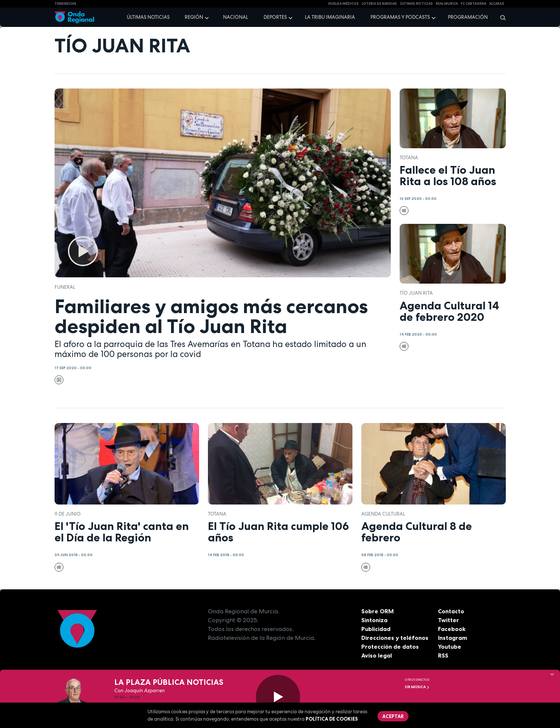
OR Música (417, 687)
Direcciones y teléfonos (395, 638)
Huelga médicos (343, 4)
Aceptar (393, 716)
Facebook (452, 629)
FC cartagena (474, 4)
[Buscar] (500, 17)
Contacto (451, 611)
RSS (443, 655)
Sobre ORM (378, 611)
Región (194, 17)
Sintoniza (374, 620)
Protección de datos (390, 646)
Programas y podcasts (400, 17)
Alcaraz (497, 4)
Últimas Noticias (416, 4)
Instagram (453, 638)
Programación (468, 17)
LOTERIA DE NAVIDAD (379, 4)
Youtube (450, 646)
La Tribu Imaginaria (330, 17)
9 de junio (68, 514)
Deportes (275, 17)
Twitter (448, 620)
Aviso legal (377, 655)
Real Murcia (447, 4)
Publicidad (376, 629)
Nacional (236, 17)
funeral (65, 287)
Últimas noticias (148, 17)
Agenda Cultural (383, 514)
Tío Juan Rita (416, 293)
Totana (409, 158)
